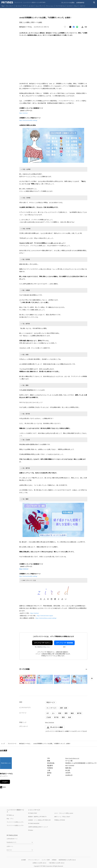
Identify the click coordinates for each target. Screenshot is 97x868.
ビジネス (69, 6)
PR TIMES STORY (33, 813)
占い (54, 713)
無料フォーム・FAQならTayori (62, 817)
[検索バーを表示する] (94, 3)
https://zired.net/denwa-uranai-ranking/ (46, 618)
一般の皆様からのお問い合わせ (56, 863)
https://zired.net (23, 113)
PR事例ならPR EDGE (60, 820)
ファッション (50, 6)
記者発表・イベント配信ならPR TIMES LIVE (39, 820)
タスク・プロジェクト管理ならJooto (64, 813)
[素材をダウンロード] (82, 27)
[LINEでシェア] (77, 27)
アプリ (25, 6)
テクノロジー (10, 6)
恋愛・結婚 (63, 708)
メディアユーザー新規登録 (64, 643)
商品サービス (51, 702)
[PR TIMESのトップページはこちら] (23, 2)
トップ (3, 744)
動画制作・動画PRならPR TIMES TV (37, 817)
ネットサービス (51, 708)
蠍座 (72, 713)
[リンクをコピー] (86, 27)
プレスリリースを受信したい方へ (15, 822)
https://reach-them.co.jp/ (72, 758)
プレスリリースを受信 (68, 3)
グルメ (76, 6)
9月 (48, 713)
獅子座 (79, 713)
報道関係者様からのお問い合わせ (67, 860)
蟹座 (63, 717)
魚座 (70, 717)
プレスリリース (12, 744)
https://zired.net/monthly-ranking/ (28, 120)
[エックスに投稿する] (70, 27)
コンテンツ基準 (46, 860)
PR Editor (31, 830)
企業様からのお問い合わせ (39, 863)
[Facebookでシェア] (74, 27)
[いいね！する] (65, 27)
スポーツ (82, 6)
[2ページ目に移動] (87, 669)
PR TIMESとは (10, 815)
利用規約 (54, 860)
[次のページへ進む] (92, 678)
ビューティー (40, 6)
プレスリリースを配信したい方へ (15, 825)
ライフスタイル (60, 6)
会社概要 (23, 860)
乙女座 (49, 717)
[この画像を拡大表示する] (27, 679)
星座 (60, 713)
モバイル (18, 6)
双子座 (56, 717)
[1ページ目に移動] (86, 669)
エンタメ (31, 6)
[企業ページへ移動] (6, 764)
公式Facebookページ (12, 839)
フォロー (5, 782)
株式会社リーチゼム (25, 744)
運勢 (66, 713)
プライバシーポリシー (34, 860)
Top (3, 6)
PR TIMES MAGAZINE (34, 823)
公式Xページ (10, 846)
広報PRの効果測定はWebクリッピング (38, 827)
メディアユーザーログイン (42, 643)
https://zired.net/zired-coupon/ (45, 616)
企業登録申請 (80, 3)
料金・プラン (10, 819)
